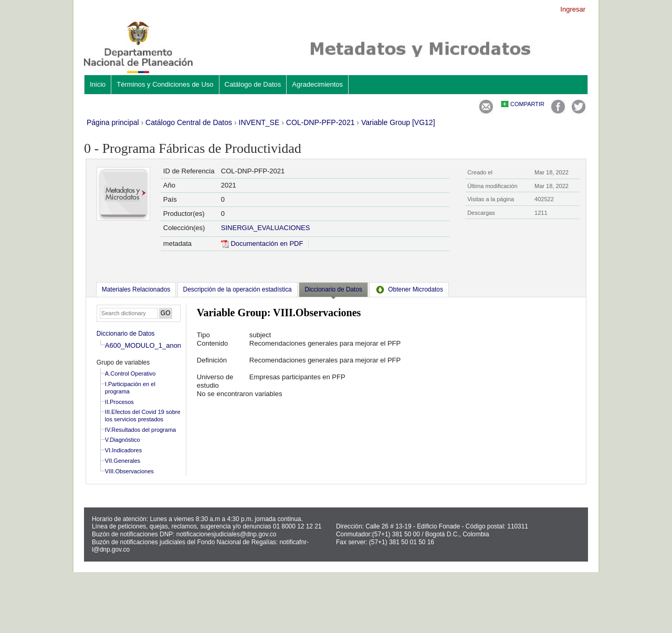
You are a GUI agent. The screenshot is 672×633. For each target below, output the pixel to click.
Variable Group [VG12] (398, 122)
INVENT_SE (259, 122)
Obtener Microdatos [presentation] (409, 289)
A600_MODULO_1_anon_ (145, 345)
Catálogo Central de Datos (189, 122)
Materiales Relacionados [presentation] (136, 289)
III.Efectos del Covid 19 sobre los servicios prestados (143, 416)
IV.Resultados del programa (140, 430)
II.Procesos (119, 402)
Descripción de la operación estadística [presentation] (238, 289)
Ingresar (573, 9)
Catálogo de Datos (253, 84)
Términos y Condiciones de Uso (165, 84)
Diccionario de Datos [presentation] (333, 289)
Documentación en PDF (262, 243)
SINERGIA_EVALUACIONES (266, 228)
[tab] (136, 289)
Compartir (527, 104)
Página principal (113, 122)
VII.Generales (123, 461)
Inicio (98, 84)
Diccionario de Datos (126, 334)
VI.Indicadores (123, 450)
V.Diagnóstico (123, 440)
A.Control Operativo (130, 373)
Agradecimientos (317, 84)
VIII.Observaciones (129, 471)
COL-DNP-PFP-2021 (321, 122)
